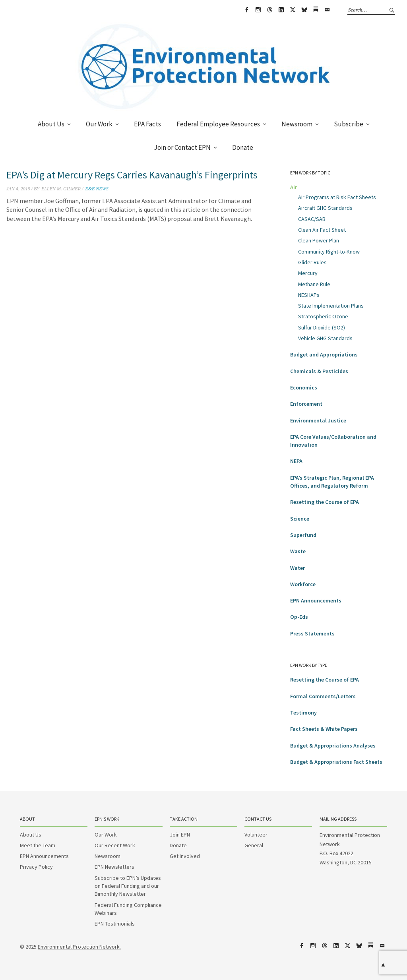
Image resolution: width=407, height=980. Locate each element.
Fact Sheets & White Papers (324, 729)
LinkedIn (281, 10)
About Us (51, 124)
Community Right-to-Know (329, 252)
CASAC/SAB (312, 219)
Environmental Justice (318, 420)
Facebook (246, 10)
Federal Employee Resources (218, 124)
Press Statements (312, 633)
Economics (304, 387)
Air (294, 187)
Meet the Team (38, 845)
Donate (243, 147)
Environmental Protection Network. (79, 947)
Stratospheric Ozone (323, 316)
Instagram (258, 10)
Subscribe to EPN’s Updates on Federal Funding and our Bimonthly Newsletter (128, 886)
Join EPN (180, 835)
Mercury (308, 273)
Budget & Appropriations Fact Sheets (336, 762)
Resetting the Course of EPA (325, 502)
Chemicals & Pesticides (319, 371)
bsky (304, 10)
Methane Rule (314, 284)
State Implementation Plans (331, 306)
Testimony (303, 713)
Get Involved (185, 856)
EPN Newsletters (114, 867)
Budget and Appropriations (324, 354)
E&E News (97, 189)
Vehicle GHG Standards (325, 338)
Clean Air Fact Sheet (322, 230)
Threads (269, 10)
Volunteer (256, 835)
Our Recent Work (115, 845)
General (254, 845)
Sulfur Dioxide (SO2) (322, 327)
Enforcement (306, 404)
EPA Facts (147, 124)
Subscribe (349, 124)
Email (327, 10)
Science (300, 519)
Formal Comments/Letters (323, 696)
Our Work (99, 124)
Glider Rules (312, 262)
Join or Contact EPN (182, 147)
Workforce (303, 584)
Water (297, 568)
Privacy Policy (36, 867)
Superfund (303, 535)
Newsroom (297, 124)
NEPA (296, 461)
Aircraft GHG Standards (325, 208)
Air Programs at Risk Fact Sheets (337, 197)
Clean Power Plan (319, 240)
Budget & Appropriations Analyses (333, 746)
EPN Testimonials (115, 924)
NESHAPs (309, 295)
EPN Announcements (316, 600)
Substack (316, 10)
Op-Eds (299, 617)
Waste (298, 551)
